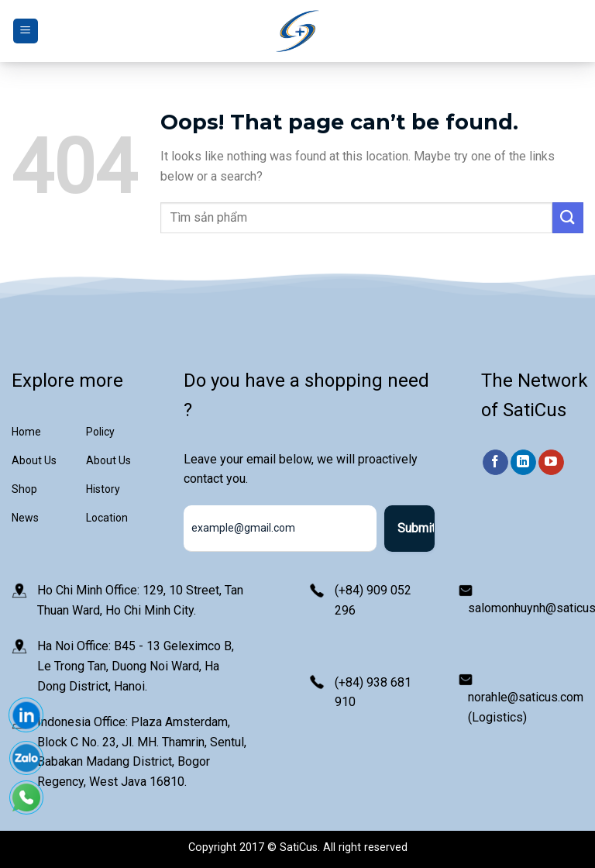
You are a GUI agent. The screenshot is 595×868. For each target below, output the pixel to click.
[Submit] (568, 217)
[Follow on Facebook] (495, 463)
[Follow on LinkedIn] (523, 463)
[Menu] (26, 31)
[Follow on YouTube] (551, 463)
